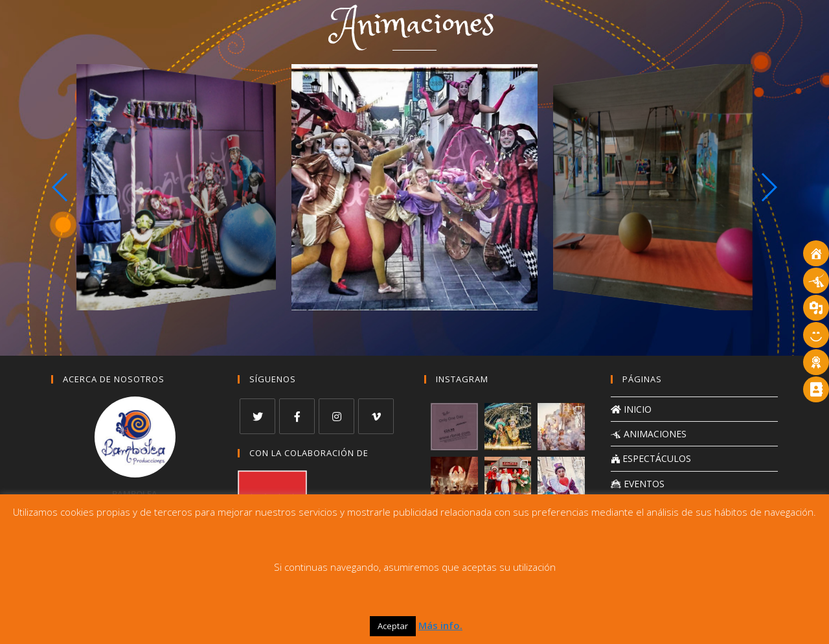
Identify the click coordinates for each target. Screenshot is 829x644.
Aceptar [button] (393, 626)
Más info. (440, 625)
